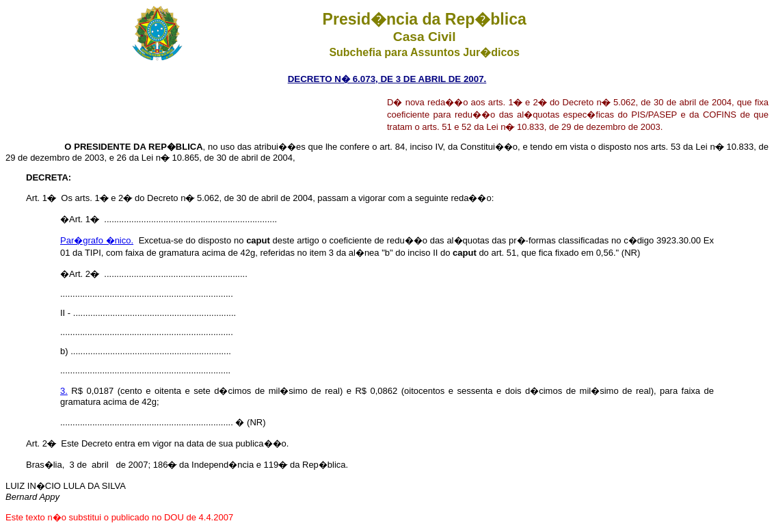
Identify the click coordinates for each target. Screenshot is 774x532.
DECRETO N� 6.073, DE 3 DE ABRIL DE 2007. (387, 79)
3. (64, 391)
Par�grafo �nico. (97, 240)
